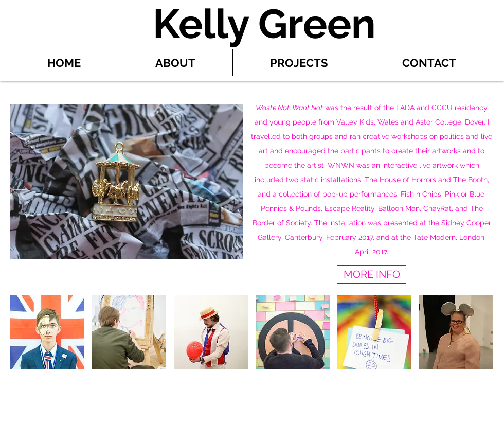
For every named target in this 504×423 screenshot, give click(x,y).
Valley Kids (355, 122)
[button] (47, 332)
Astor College (438, 122)
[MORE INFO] (372, 274)
